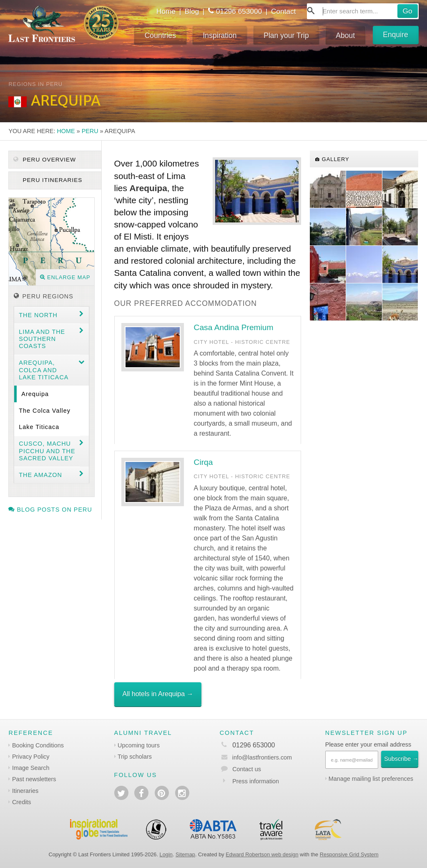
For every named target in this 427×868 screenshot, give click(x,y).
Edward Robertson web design (262, 854)
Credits (22, 802)
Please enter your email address (368, 744)
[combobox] (363, 11)
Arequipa (35, 394)
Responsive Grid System (349, 854)
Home (166, 11)
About (345, 35)
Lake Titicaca (39, 427)
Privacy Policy (31, 757)
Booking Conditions (38, 745)
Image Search (31, 768)
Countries (160, 35)
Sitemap (185, 854)
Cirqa (203, 462)
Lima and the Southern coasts (42, 339)
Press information (256, 781)
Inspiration (220, 35)
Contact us (247, 769)
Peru (90, 131)
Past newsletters (34, 779)
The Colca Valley (45, 411)
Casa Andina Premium (234, 327)
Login (166, 854)
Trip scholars (135, 757)
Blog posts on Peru (50, 510)
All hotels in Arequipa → (158, 694)
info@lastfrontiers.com (256, 757)
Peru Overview (45, 160)
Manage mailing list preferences (371, 779)
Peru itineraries (52, 180)
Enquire (396, 35)
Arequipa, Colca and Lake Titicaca (44, 370)
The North (38, 315)
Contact (284, 11)
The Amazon (40, 475)
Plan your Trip (286, 35)
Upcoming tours (139, 745)
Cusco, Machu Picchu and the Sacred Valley (47, 451)
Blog (192, 11)
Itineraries (25, 791)
